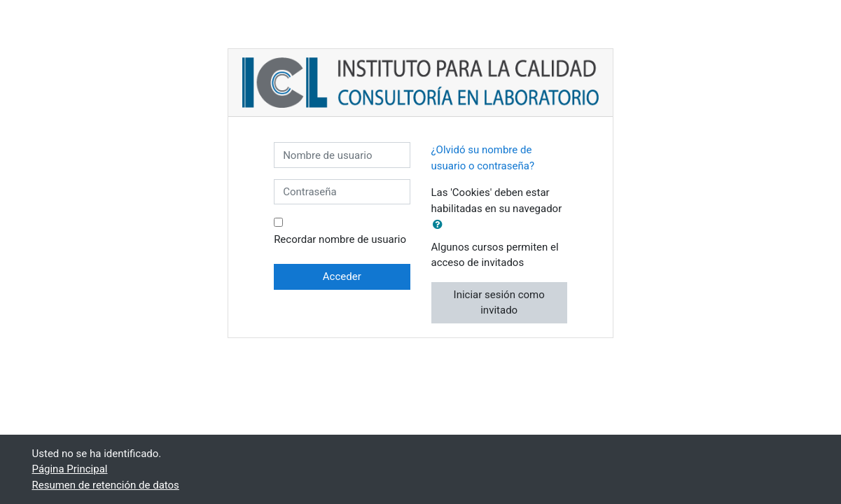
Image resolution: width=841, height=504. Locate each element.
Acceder (342, 276)
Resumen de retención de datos (106, 485)
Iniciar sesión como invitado (499, 303)
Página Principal (70, 469)
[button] (440, 225)
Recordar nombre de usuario (340, 239)
